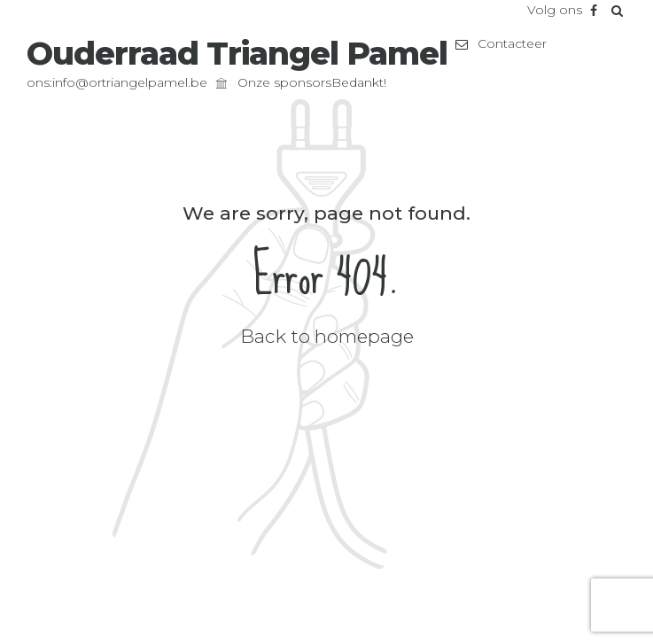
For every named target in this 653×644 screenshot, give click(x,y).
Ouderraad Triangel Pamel (237, 53)
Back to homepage (327, 336)
